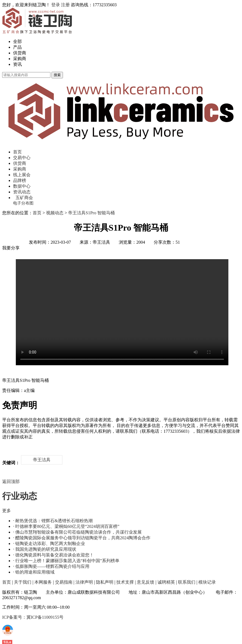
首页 (17, 152)
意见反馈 (146, 582)
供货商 (20, 53)
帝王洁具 (42, 460)
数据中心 (22, 186)
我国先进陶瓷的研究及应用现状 (46, 549)
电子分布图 (23, 203)
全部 (17, 41)
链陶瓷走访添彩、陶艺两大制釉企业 (50, 544)
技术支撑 (125, 582)
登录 (56, 5)
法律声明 (84, 582)
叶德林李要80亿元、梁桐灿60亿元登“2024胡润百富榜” (67, 526)
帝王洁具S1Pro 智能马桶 (91, 213)
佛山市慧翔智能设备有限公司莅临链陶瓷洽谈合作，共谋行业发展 (78, 532)
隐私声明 (105, 582)
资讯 (17, 64)
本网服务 (43, 582)
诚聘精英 (166, 582)
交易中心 (22, 158)
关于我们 (23, 582)
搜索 (57, 75)
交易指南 (64, 582)
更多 (7, 511)
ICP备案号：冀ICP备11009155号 (33, 617)
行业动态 (20, 496)
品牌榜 (20, 180)
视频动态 (55, 213)
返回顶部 (11, 482)
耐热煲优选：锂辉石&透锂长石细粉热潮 (54, 521)
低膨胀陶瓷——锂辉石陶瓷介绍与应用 (52, 566)
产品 (17, 47)
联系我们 (187, 582)
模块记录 (207, 582)
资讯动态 (22, 192)
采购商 (20, 59)
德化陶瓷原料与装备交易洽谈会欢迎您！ (55, 555)
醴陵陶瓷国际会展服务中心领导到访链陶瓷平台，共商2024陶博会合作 (83, 538)
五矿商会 (24, 198)
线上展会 (22, 175)
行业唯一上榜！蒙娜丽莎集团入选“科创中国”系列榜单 (67, 561)
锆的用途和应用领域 (35, 572)
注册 (65, 5)
